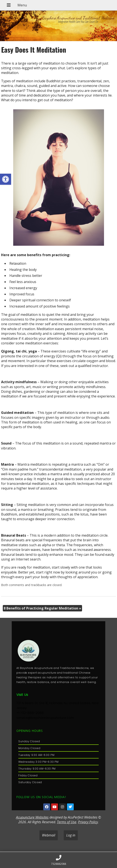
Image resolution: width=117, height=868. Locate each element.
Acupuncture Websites (32, 817)
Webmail (49, 835)
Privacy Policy (88, 822)
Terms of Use (67, 822)
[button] (6, 179)
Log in (71, 835)
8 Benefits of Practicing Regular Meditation (42, 608)
